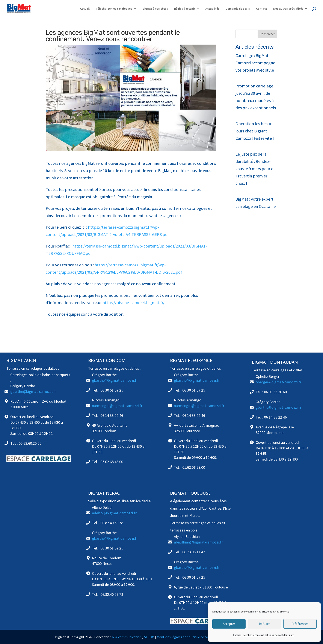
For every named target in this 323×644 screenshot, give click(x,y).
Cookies (237, 635)
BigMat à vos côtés (155, 9)
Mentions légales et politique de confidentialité (269, 635)
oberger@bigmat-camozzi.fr (278, 382)
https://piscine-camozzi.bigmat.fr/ (134, 302)
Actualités (212, 9)
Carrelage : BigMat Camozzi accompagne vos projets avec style (255, 63)
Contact (262, 9)
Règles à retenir (185, 9)
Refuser (264, 624)
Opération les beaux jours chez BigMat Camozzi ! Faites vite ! (255, 131)
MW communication (127, 637)
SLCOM (149, 637)
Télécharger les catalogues (114, 9)
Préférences (300, 624)
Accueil (85, 9)
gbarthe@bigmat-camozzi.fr (33, 391)
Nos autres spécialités (288, 9)
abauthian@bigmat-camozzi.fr (198, 542)
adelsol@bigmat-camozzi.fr (114, 513)
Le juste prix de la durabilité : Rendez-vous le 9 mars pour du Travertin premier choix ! (256, 169)
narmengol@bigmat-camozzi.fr (117, 406)
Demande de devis (238, 9)
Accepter (229, 624)
